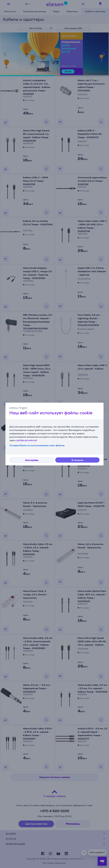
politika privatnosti (27, 440)
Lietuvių (13, 408)
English (23, 408)
